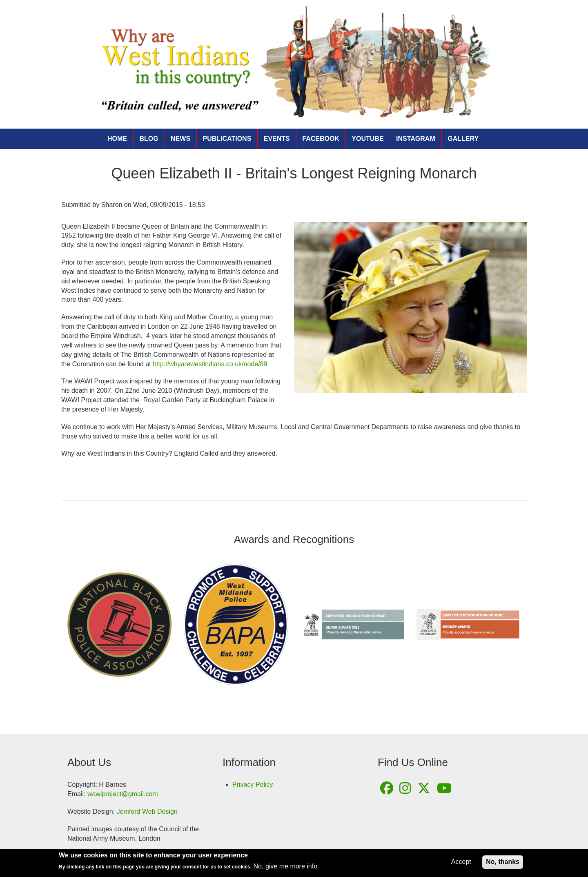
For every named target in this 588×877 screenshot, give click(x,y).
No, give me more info (286, 868)
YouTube (367, 139)
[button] (410, 307)
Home (117, 139)
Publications (227, 139)
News (180, 139)
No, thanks (503, 863)
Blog (149, 139)
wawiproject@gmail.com (123, 794)
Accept (461, 863)
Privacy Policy (253, 785)
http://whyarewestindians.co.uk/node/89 (210, 364)
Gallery (463, 139)
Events (277, 139)
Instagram (416, 139)
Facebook (321, 139)
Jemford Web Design (147, 811)
